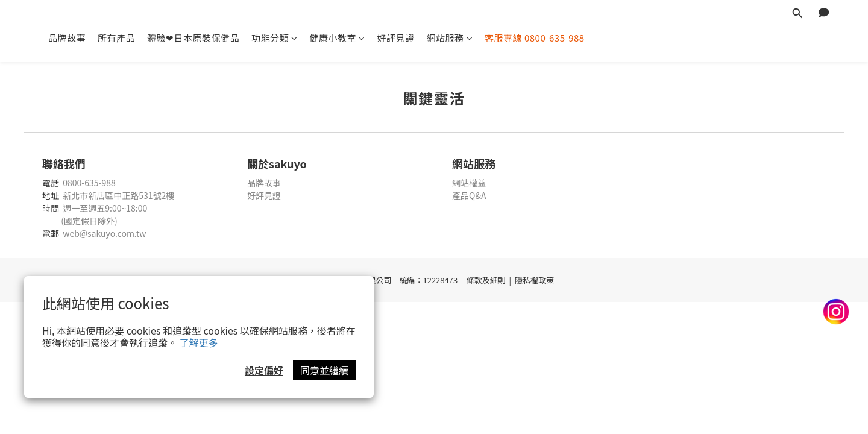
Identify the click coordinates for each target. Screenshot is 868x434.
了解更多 (199, 342)
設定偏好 (264, 370)
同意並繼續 (324, 370)
